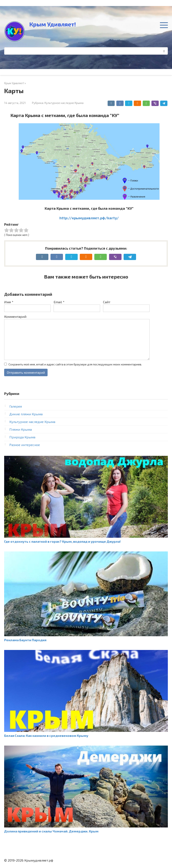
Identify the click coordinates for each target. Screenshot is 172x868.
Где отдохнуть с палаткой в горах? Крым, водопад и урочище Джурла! (62, 541)
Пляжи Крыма (21, 429)
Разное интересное (25, 445)
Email (59, 302)
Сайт (107, 302)
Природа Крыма (22, 437)
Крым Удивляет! (53, 24)
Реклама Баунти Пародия (25, 640)
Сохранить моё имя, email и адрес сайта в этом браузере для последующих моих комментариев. (75, 364)
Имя (9, 302)
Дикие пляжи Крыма (26, 414)
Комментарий (15, 316)
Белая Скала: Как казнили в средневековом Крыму (46, 735)
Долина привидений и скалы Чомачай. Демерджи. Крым (51, 831)
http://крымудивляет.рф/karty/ (89, 218)
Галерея (16, 406)
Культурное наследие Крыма (64, 103)
